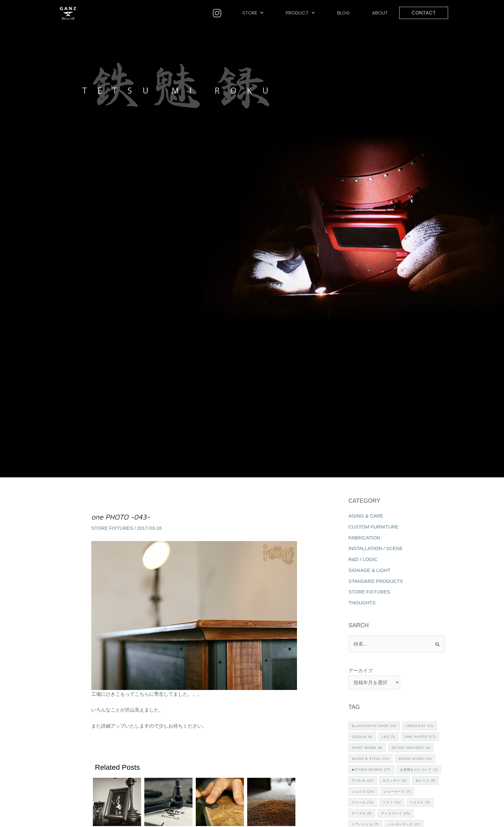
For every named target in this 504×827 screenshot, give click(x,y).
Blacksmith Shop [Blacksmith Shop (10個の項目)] (374, 726)
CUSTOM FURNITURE (373, 527)
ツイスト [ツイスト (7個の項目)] (420, 802)
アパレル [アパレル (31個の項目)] (363, 781)
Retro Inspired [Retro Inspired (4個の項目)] (411, 748)
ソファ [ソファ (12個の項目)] (392, 802)
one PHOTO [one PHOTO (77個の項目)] (420, 737)
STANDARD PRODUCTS (376, 581)
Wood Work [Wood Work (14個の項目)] (415, 759)
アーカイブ (360, 671)
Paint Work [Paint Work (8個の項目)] (367, 748)
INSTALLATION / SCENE (376, 548)
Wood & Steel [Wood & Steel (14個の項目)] (370, 759)
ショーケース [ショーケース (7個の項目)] (397, 791)
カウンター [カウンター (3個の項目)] (394, 781)
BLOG (343, 13)
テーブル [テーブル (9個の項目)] (362, 813)
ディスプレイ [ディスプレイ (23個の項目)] (396, 813)
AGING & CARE (366, 516)
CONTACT (423, 13)
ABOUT (379, 13)
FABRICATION (364, 538)
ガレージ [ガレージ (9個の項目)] (425, 781)
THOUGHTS (362, 603)
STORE (253, 13)
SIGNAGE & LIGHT (369, 570)
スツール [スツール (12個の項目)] (363, 802)
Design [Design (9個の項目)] (362, 737)
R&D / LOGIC (363, 559)
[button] (253, 13)
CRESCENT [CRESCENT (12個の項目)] (420, 726)
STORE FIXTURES (112, 528)
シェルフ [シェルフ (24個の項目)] (363, 791)
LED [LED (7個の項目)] (388, 737)
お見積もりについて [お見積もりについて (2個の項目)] (419, 770)
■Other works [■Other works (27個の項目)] (371, 770)
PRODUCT (300, 13)
